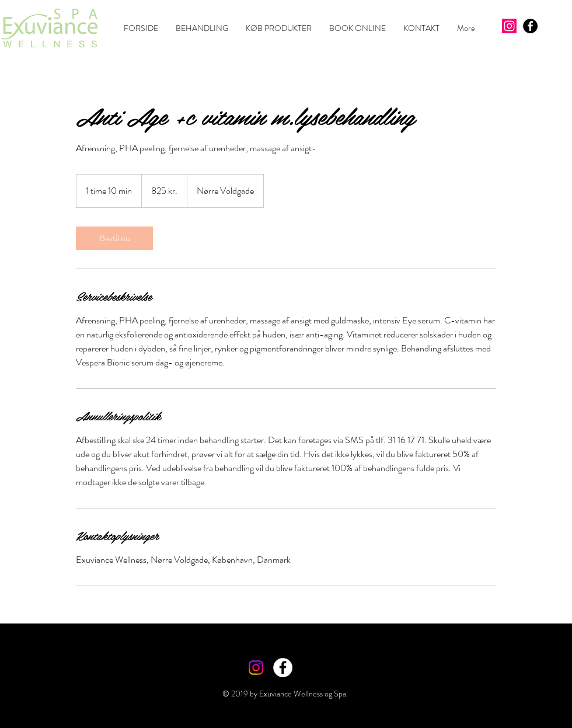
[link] (114, 238)
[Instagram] (509, 26)
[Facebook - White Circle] (283, 668)
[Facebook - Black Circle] (530, 26)
